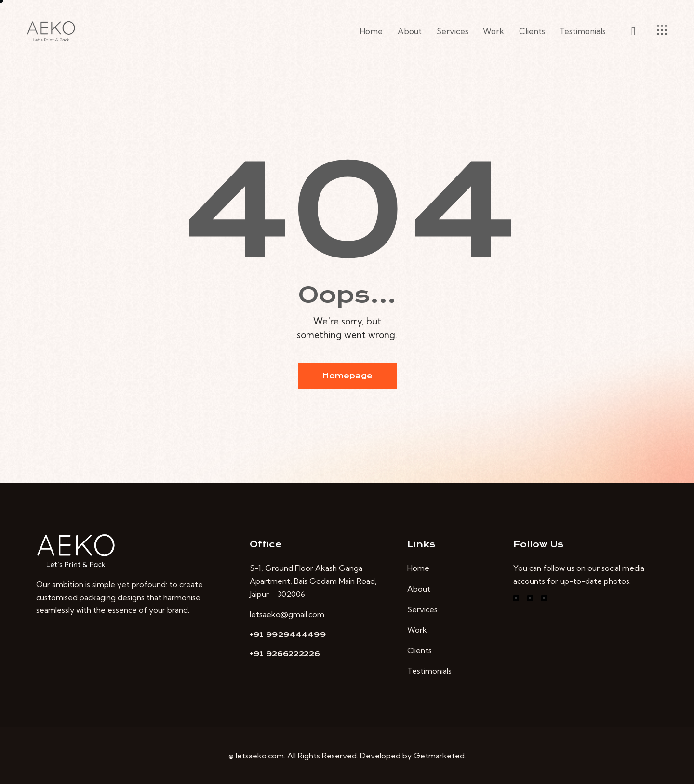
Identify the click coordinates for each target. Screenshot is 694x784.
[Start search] (634, 32)
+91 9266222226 (285, 654)
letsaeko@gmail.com (287, 614)
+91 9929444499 (288, 635)
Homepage (347, 376)
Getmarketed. (440, 756)
